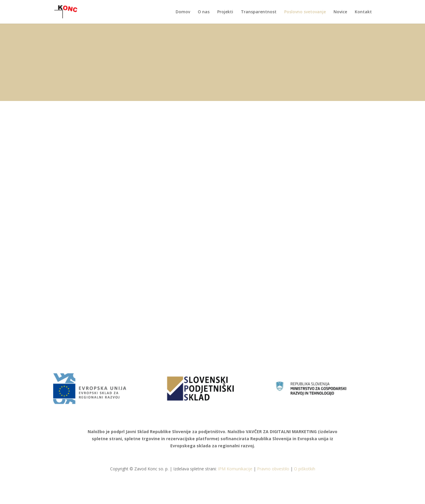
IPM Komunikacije (235, 469)
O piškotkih (305, 469)
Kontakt (363, 12)
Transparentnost (259, 12)
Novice (340, 12)
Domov (183, 12)
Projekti (225, 12)
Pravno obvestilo (273, 469)
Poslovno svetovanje (305, 12)
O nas (204, 12)
